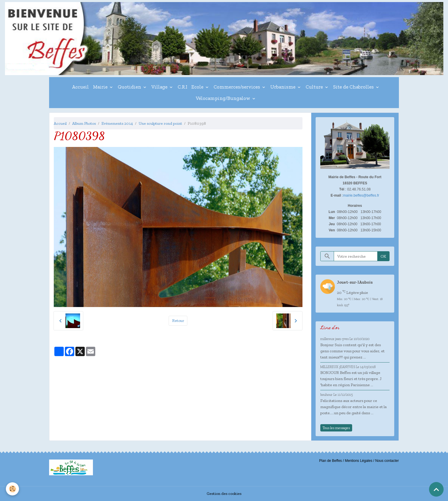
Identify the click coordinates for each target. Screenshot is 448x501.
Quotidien (130, 87)
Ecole (198, 87)
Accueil (80, 87)
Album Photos (84, 123)
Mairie (101, 87)
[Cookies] (12, 489)
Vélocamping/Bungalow (224, 98)
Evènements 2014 (117, 123)
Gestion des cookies (224, 494)
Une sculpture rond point (160, 123)
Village (160, 87)
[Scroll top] (436, 489)
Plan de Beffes (331, 461)
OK (383, 256)
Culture (315, 87)
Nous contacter (387, 461)
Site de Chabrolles (354, 87)
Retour (178, 321)
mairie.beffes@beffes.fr (361, 195)
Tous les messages (336, 428)
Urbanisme (283, 87)
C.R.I (183, 87)
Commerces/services (237, 87)
